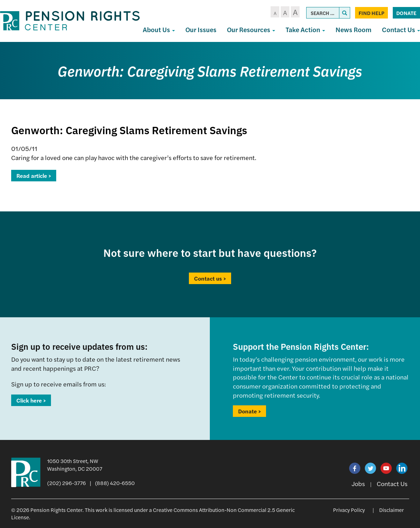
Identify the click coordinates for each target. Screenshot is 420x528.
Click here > (31, 400)
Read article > (34, 176)
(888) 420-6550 (115, 483)
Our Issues (201, 30)
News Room (353, 30)
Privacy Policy (349, 510)
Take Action (305, 30)
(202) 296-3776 (67, 483)
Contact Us (392, 483)
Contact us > (210, 278)
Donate (406, 13)
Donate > (249, 411)
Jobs (358, 483)
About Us (159, 30)
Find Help (371, 13)
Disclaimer (392, 510)
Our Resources (251, 30)
